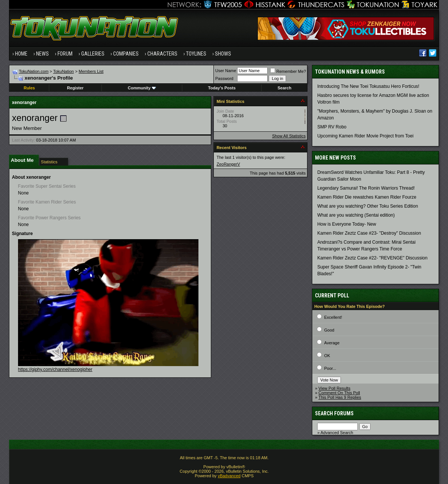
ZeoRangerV (228, 164)
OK (327, 356)
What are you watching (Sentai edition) (356, 215)
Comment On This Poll (339, 393)
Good (329, 330)
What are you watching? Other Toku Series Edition (368, 206)
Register (75, 88)
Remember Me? (288, 71)
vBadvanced (229, 476)
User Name (226, 71)
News (42, 54)
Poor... (330, 368)
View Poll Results (334, 388)
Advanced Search (337, 433)
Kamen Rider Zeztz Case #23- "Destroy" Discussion (369, 233)
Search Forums (334, 413)
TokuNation (63, 71)
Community (142, 88)
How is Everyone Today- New (347, 224)
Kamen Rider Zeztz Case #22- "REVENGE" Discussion (372, 258)
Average (332, 343)
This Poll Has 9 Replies (340, 397)
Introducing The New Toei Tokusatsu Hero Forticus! (368, 86)
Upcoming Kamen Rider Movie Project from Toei (365, 136)
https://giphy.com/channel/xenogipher (55, 369)
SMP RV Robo (332, 127)
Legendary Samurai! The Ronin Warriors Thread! (366, 188)
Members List (91, 71)
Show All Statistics (289, 136)
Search (284, 88)
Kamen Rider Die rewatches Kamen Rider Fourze (367, 197)
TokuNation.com (34, 71)
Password (224, 78)
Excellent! (333, 317)
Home (21, 54)
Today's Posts (222, 88)
